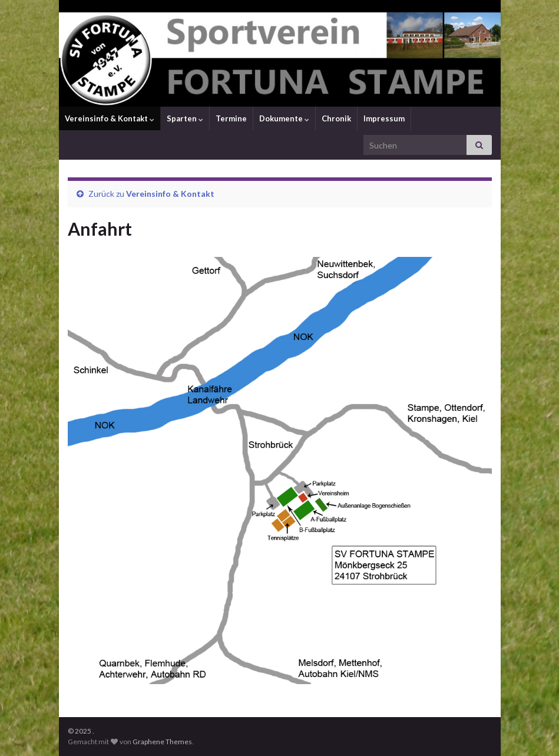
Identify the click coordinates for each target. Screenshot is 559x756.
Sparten (185, 118)
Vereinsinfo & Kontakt (110, 118)
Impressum (384, 118)
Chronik (336, 118)
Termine (231, 118)
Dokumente (284, 118)
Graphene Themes (162, 742)
